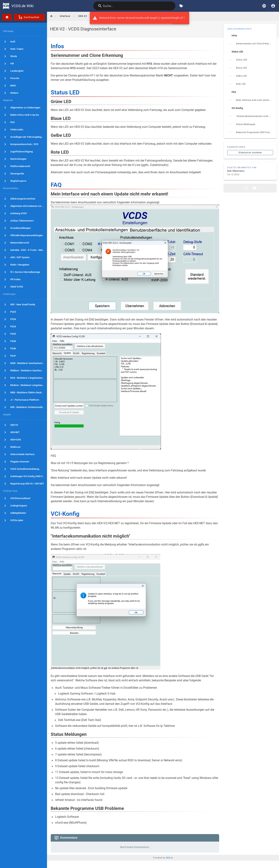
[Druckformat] (255, 188)
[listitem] (250, 36)
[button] (264, 6)
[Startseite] (7, 17)
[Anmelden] (273, 6)
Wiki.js (170, 858)
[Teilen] (246, 188)
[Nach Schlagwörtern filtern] (181, 6)
